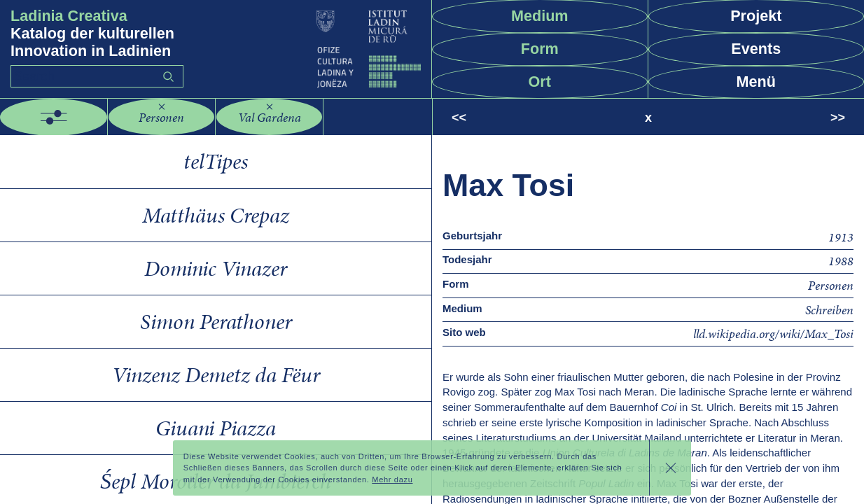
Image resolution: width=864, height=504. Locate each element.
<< (459, 118)
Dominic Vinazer (216, 268)
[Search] (97, 76)
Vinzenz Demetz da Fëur (216, 375)
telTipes (216, 161)
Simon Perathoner (216, 322)
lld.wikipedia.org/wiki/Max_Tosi (773, 334)
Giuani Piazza (216, 428)
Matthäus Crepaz (216, 215)
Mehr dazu (392, 479)
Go (168, 76)
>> (838, 118)
